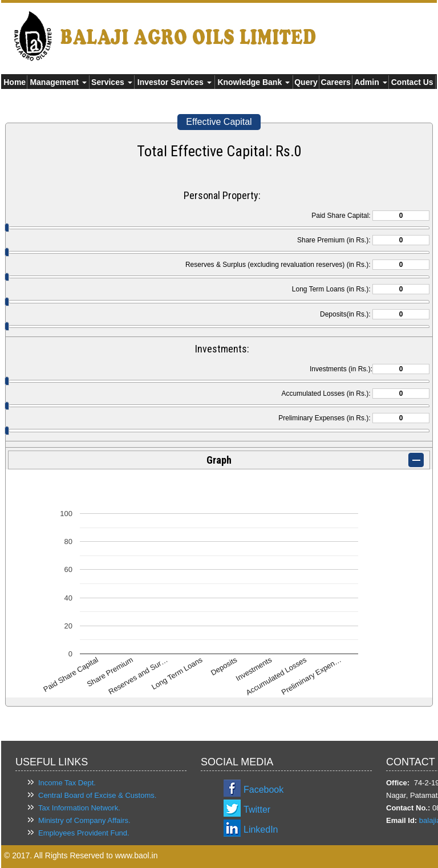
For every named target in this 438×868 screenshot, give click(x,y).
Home (15, 82)
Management (58, 82)
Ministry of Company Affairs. (84, 820)
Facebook (263, 790)
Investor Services (175, 82)
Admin (370, 82)
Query (306, 82)
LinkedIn (261, 830)
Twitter (257, 810)
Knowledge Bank (254, 82)
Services (112, 82)
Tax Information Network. (79, 808)
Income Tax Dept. (67, 783)
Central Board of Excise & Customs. (97, 795)
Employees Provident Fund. (84, 833)
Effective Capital (219, 122)
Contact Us (412, 82)
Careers (336, 82)
